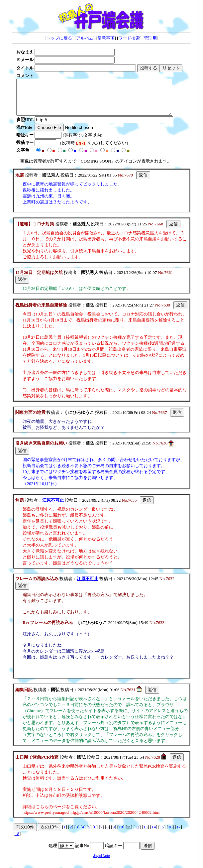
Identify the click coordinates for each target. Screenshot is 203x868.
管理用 (150, 38)
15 (162, 834)
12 (137, 834)
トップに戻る (59, 38)
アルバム (85, 38)
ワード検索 (129, 38)
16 (170, 834)
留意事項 (106, 38)
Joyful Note (101, 863)
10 (121, 834)
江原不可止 (53, 507)
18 (17, 841)
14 (154, 834)
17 (179, 834)
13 (145, 834)
